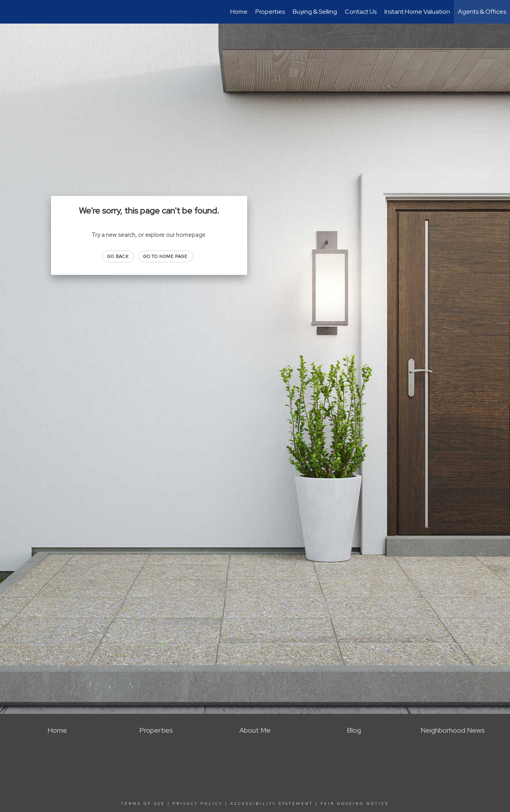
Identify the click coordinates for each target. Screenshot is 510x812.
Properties (270, 12)
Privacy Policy (198, 804)
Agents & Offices (482, 12)
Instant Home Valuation (417, 12)
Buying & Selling (315, 12)
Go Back (118, 256)
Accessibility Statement (272, 804)
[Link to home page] (10, 12)
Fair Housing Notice (355, 804)
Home (239, 12)
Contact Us (361, 12)
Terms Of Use (143, 804)
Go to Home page (166, 256)
